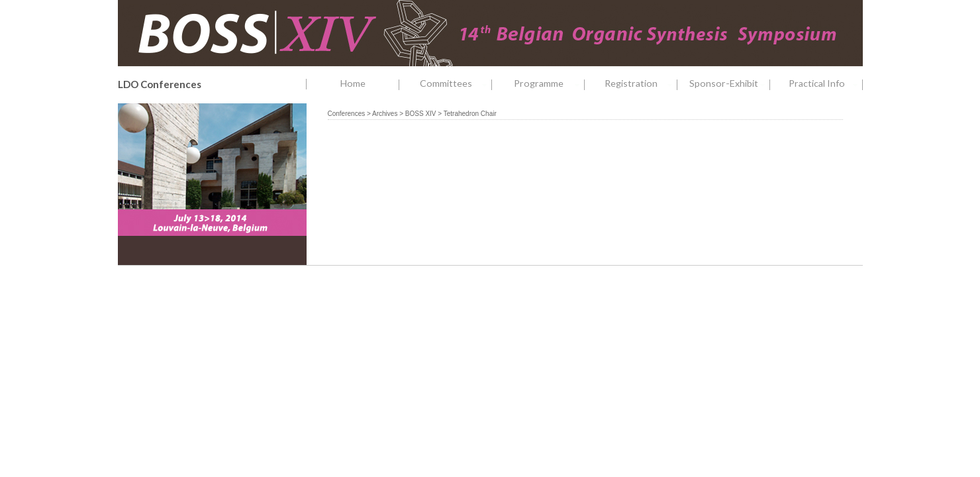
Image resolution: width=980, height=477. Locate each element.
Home (353, 83)
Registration (641, 84)
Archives (385, 114)
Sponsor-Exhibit (729, 84)
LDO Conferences (160, 84)
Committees (456, 84)
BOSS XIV (421, 114)
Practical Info (826, 84)
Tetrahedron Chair (470, 114)
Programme (549, 84)
